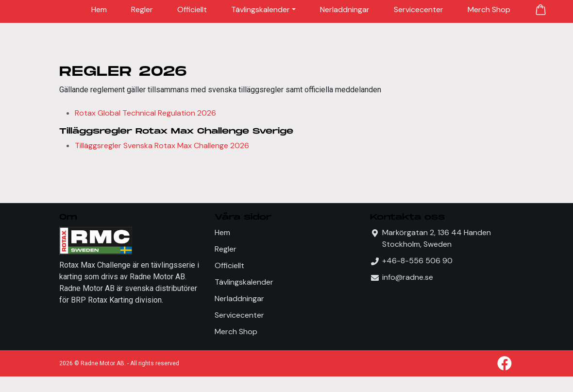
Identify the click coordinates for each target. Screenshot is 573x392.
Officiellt (192, 9)
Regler (142, 9)
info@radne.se (408, 277)
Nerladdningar (345, 9)
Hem (99, 9)
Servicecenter (419, 9)
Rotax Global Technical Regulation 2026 (145, 113)
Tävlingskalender (261, 9)
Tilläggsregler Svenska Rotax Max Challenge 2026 (162, 145)
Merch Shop (489, 9)
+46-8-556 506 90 (417, 261)
